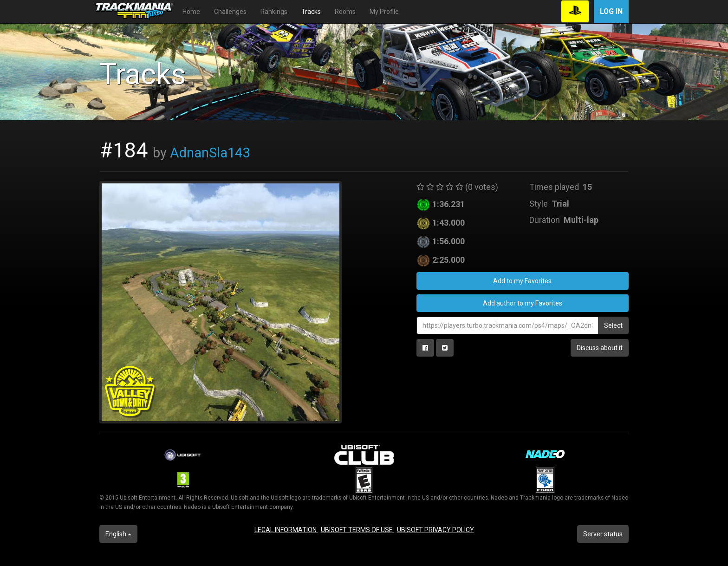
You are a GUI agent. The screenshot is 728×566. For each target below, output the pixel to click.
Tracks (311, 12)
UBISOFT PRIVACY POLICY (435, 530)
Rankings (274, 12)
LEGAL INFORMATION (286, 530)
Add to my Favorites (522, 281)
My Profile (384, 12)
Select (613, 325)
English (118, 534)
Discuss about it (600, 348)
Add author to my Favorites (523, 303)
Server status (603, 534)
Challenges (230, 12)
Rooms (345, 12)
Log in (611, 11)
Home (191, 12)
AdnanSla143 (210, 153)
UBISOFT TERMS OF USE (357, 530)
